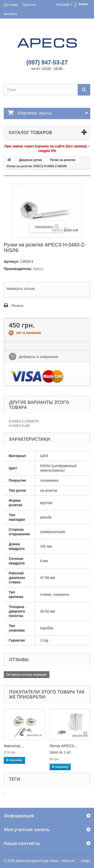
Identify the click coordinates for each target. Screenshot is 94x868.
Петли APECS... (63, 746)
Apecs (38, 269)
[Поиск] (84, 90)
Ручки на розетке (63, 160)
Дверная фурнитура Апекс (38, 861)
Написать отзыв (21, 289)
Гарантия (29, 5)
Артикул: (12, 262)
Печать (17, 306)
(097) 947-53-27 (47, 62)
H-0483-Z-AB (19, 426)
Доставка (11, 5)
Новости (68, 861)
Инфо (86, 861)
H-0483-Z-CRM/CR (24, 421)
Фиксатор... (14, 746)
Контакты (11, 14)
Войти (83, 4)
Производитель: (18, 269)
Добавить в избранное (38, 357)
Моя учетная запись (27, 829)
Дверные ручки (30, 160)
